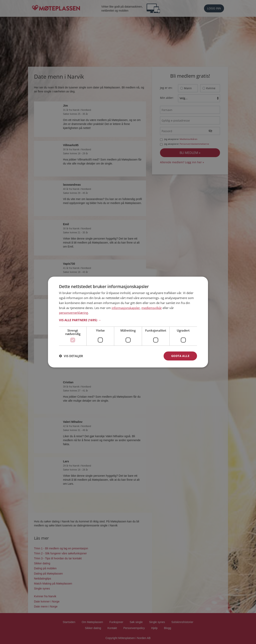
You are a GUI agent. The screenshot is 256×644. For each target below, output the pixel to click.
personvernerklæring (73, 313)
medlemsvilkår (152, 308)
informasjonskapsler (126, 308)
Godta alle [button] (180, 356)
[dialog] (128, 322)
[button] (128, 320)
